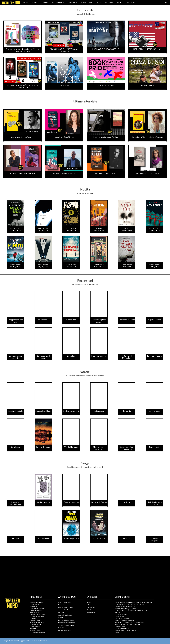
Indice (120, 3)
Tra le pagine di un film (65, 610)
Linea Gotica (62, 605)
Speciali (61, 618)
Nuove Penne (87, 3)
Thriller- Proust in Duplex (66, 625)
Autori (99, 3)
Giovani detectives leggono (67, 623)
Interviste (109, 3)
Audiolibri (61, 612)
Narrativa (73, 3)
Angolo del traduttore (65, 615)
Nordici (35, 3)
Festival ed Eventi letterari (67, 620)
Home (26, 3)
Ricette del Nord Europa (66, 607)
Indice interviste (63, 628)
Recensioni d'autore (64, 630)
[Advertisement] (85, 573)
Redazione (131, 3)
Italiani (45, 3)
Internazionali (59, 3)
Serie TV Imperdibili (64, 602)
